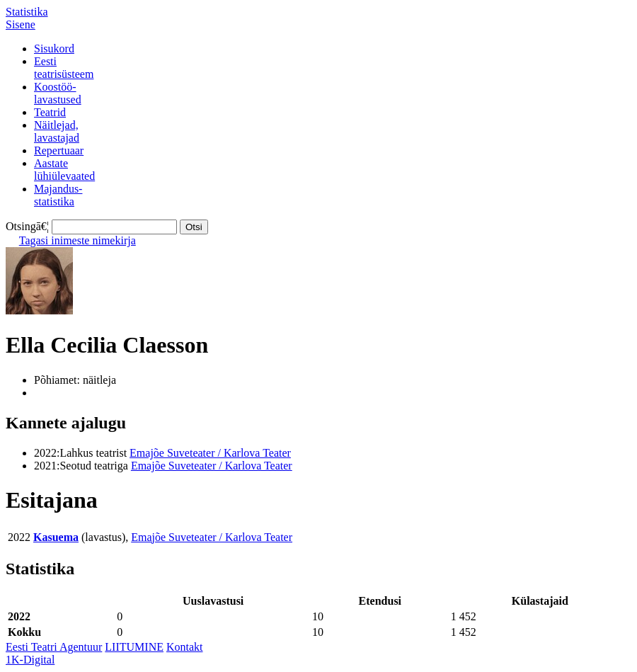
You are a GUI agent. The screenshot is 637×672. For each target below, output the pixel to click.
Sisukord (54, 49)
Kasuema (56, 537)
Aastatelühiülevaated (64, 170)
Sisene (21, 24)
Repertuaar (59, 150)
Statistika (27, 12)
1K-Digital (30, 660)
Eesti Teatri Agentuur (54, 647)
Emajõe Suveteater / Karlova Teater (210, 453)
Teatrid (50, 112)
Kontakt (185, 647)
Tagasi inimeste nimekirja (78, 240)
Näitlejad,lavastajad (57, 131)
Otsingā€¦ (27, 226)
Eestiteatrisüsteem (64, 68)
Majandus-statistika (58, 195)
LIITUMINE (134, 647)
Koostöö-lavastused (58, 93)
